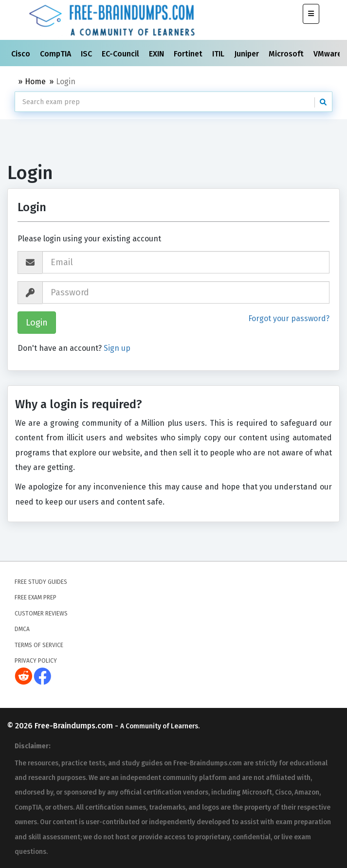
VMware (329, 54)
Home (35, 81)
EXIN (157, 54)
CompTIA (56, 54)
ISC (87, 54)
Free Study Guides (41, 582)
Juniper (247, 54)
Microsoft (287, 54)
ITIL (219, 54)
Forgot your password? (289, 318)
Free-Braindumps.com (75, 726)
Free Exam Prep (36, 597)
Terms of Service (39, 645)
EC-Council (121, 54)
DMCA (22, 629)
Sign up (117, 348)
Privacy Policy (36, 661)
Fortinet (189, 54)
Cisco (22, 54)
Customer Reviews (41, 614)
